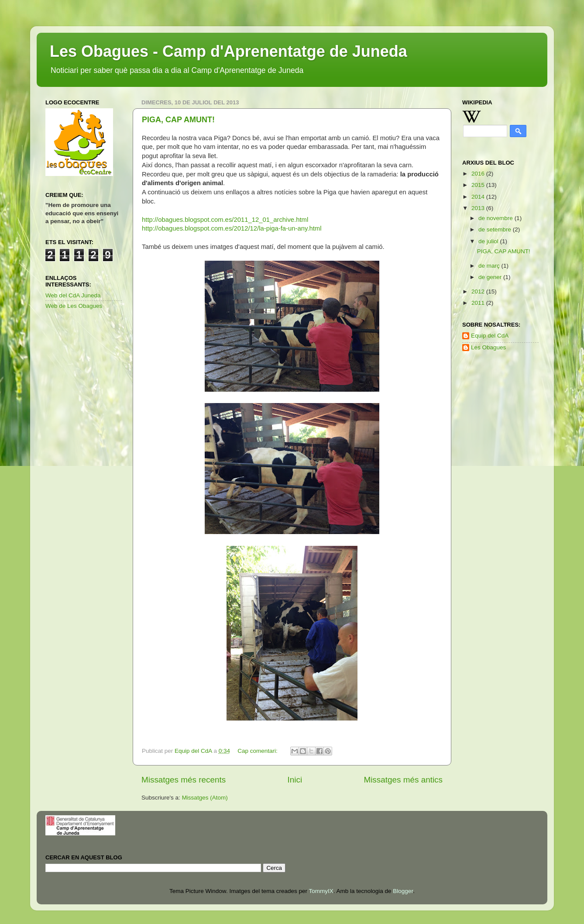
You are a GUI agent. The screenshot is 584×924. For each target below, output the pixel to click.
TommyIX (321, 891)
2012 (479, 291)
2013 (479, 208)
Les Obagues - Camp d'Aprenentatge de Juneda (228, 51)
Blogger (403, 891)
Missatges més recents (184, 780)
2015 (479, 185)
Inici (295, 780)
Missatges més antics (403, 780)
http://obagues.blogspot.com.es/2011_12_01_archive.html (225, 220)
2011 (479, 303)
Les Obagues (488, 347)
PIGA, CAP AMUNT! (178, 120)
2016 (479, 174)
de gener (491, 277)
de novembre (496, 218)
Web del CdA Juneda (73, 295)
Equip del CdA (490, 336)
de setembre (496, 229)
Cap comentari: (258, 751)
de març (490, 266)
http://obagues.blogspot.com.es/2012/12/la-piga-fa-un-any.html (232, 228)
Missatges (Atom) (205, 798)
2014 (479, 197)
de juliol (489, 241)
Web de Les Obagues (74, 306)
